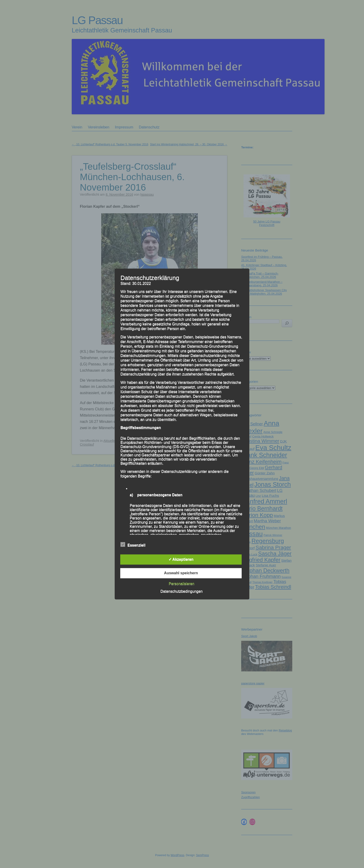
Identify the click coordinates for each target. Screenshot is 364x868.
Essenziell (133, 545)
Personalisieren (182, 584)
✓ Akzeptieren (181, 560)
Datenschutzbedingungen (181, 592)
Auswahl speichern (181, 573)
